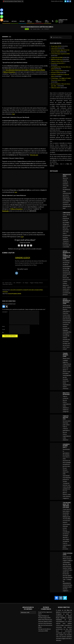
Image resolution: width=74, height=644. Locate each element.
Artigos (27, 29)
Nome (3, 326)
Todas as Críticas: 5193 (57, 61)
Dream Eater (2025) (56, 46)
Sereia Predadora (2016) (15, 294)
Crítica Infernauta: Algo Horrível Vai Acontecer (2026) (45, 625)
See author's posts (23, 269)
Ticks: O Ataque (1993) (57, 71)
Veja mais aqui (34, 155)
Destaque (37, 283)
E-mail (3, 329)
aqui (22, 237)
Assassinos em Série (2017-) (58, 63)
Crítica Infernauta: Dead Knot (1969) (60, 54)
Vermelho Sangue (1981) (44, 618)
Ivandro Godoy (23, 258)
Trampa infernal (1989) (57, 57)
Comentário (5, 312)
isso (16, 192)
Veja (13, 114)
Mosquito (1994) (55, 73)
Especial (10, 284)
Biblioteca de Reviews (57, 59)
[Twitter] (2, 13)
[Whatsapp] (2, 17)
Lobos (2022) (54, 48)
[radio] (19, 246)
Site (3, 332)
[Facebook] (2, 10)
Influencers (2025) (56, 88)
